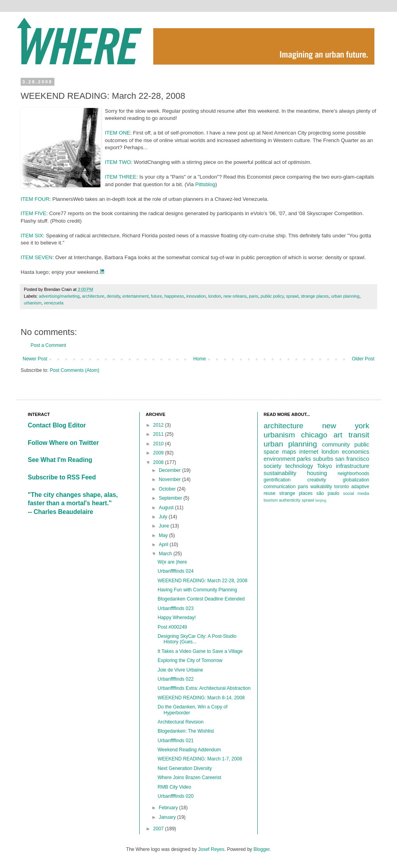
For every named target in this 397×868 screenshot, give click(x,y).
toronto (342, 487)
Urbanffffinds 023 (176, 608)
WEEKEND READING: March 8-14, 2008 (201, 698)
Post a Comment (48, 345)
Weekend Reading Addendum (189, 750)
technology (299, 466)
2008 (159, 462)
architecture (93, 296)
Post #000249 (172, 627)
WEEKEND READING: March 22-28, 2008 (202, 581)
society (273, 466)
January (168, 817)
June (165, 526)
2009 (159, 453)
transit (359, 435)
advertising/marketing (59, 296)
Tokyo (324, 466)
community (336, 445)
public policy (272, 296)
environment (279, 459)
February (169, 808)
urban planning (345, 296)
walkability (321, 487)
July (164, 517)
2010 (159, 444)
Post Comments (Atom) (74, 370)
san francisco (352, 459)
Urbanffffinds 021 (176, 741)
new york (346, 426)
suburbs (323, 459)
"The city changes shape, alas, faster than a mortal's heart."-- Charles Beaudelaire (73, 503)
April (164, 545)
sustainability (280, 473)
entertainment (135, 296)
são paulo (328, 493)
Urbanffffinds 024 (176, 571)
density (113, 296)
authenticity (290, 500)
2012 (159, 425)
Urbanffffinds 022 (176, 679)
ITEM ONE (118, 133)
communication (280, 487)
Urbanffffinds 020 (176, 796)
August (167, 508)
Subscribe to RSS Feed (62, 477)
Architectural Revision (181, 722)
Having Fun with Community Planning (197, 590)
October (168, 489)
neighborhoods (354, 473)
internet (309, 452)
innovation (196, 296)
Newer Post (35, 359)
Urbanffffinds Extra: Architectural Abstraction (204, 688)
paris (253, 296)
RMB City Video (174, 787)
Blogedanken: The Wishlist (186, 731)
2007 (159, 829)
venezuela (53, 303)
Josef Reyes (211, 849)
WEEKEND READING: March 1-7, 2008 (200, 759)
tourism (271, 500)
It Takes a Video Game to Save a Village (200, 651)
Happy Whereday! (177, 618)
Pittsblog (205, 184)
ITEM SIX (32, 236)
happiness (174, 296)
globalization (356, 480)
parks (304, 459)
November (171, 479)
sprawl (292, 296)
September (171, 498)
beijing (321, 500)
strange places (315, 296)
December (171, 470)
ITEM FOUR (35, 199)
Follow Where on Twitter (63, 443)
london (214, 296)
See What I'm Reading (60, 460)
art (338, 435)
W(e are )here (172, 562)
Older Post (363, 359)
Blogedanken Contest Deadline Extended (201, 599)
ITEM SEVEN (37, 257)
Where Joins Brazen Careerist (189, 778)
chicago (314, 435)
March (166, 554)
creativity (317, 480)
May (164, 535)
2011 (159, 434)
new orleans (235, 296)
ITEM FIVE (33, 213)
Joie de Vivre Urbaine (180, 670)
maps (289, 452)
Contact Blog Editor (57, 425)
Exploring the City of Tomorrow (190, 660)
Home (200, 359)
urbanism (33, 303)
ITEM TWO (118, 162)
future (156, 296)
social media (356, 493)
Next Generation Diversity (185, 768)
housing (317, 473)
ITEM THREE (121, 177)
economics (356, 452)
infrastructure (353, 466)
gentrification (277, 480)
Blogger (261, 849)
